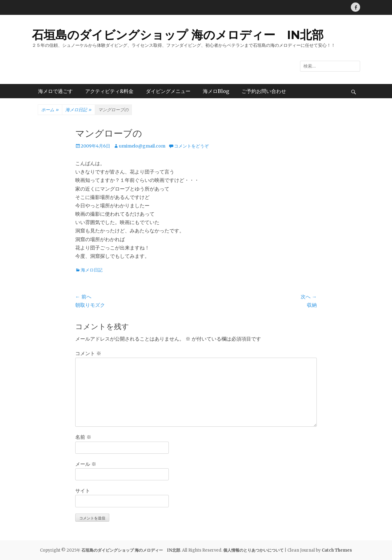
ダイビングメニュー (168, 91)
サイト (83, 491)
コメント (88, 353)
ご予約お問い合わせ (264, 91)
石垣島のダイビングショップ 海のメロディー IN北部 (178, 35)
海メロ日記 (78, 110)
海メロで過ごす (55, 91)
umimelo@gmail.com (142, 146)
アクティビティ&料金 (109, 91)
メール (86, 464)
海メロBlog (216, 91)
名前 (83, 437)
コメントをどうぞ (191, 146)
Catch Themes (337, 550)
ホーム (50, 110)
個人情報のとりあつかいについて (253, 550)
